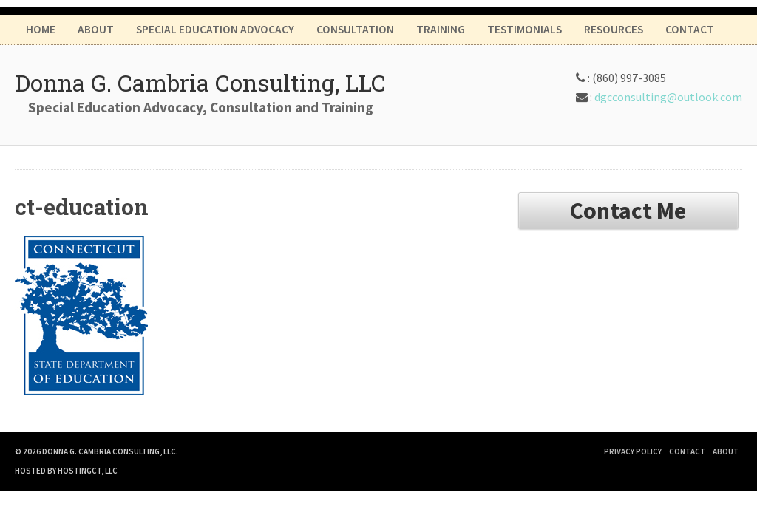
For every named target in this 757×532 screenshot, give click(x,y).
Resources (614, 29)
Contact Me (628, 211)
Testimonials (525, 29)
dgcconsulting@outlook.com (668, 97)
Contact (690, 29)
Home (41, 29)
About (96, 29)
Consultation (355, 29)
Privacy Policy (633, 451)
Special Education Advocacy (215, 29)
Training (441, 29)
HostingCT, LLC (88, 471)
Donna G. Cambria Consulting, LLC (200, 82)
